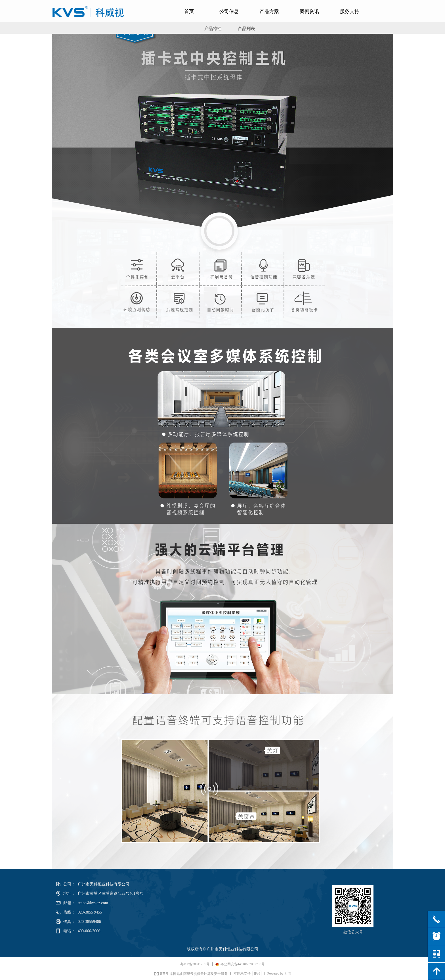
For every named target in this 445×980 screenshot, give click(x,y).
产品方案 (269, 12)
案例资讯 (309, 12)
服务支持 (350, 12)
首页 (189, 12)
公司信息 (229, 12)
